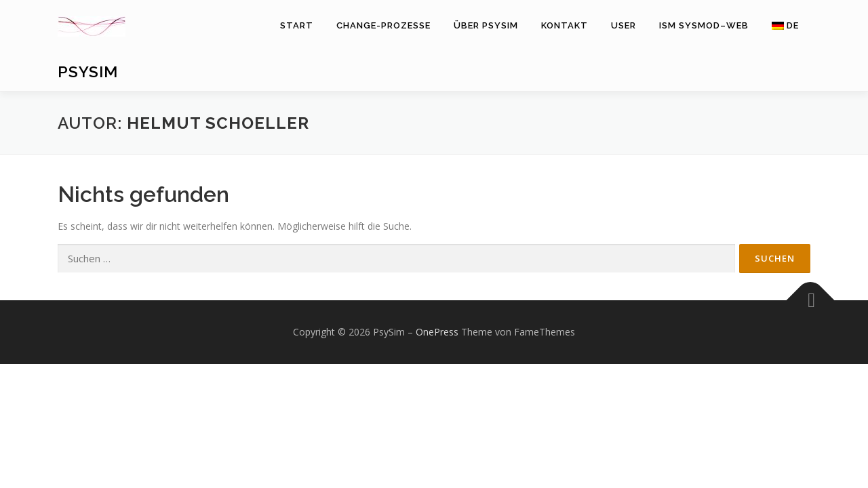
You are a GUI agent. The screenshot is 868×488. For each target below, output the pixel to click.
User (624, 25)
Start (297, 25)
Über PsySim (486, 25)
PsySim (88, 72)
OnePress (437, 332)
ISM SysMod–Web (704, 25)
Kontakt (565, 25)
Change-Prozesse (383, 25)
